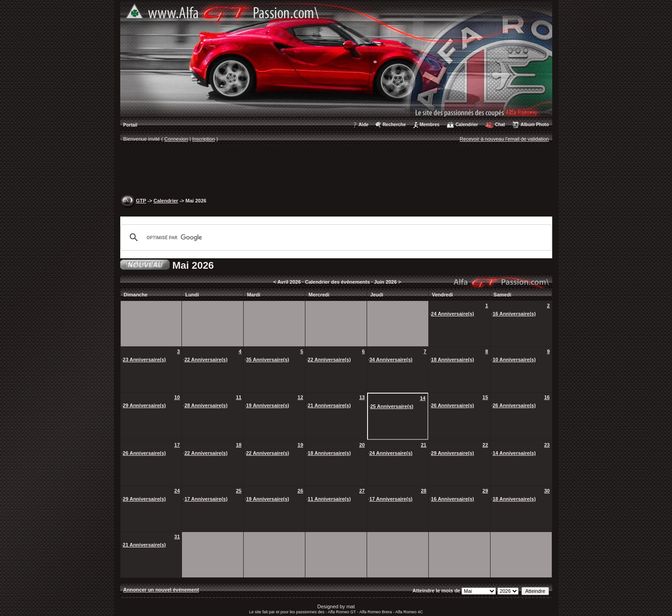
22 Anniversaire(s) (206, 360)
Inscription (204, 139)
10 (177, 397)
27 (362, 491)
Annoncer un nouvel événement (161, 590)
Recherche (394, 125)
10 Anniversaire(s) (514, 360)
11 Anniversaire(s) (329, 499)
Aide (363, 125)
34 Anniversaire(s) (391, 360)
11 (239, 397)
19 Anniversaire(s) (267, 405)
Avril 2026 (289, 282)
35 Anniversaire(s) (267, 360)
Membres (430, 125)
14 (422, 398)
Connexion (176, 139)
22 (485, 445)
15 (485, 397)
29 (485, 491)
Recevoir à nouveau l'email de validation (504, 139)
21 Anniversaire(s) (329, 405)
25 (239, 491)
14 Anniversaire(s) (514, 453)
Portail (130, 125)
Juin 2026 (385, 282)
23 (547, 445)
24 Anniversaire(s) (453, 314)
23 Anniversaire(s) (145, 360)
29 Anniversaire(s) (145, 405)
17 (177, 445)
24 (177, 491)
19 (300, 445)
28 (423, 491)
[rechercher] (335, 237)
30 (547, 491)
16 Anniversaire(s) (514, 314)
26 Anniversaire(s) (453, 405)
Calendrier (467, 125)
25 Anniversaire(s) (392, 406)
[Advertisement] (336, 171)
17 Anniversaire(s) (206, 499)
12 (300, 397)
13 (362, 397)
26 (300, 491)
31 (177, 537)
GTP (141, 201)
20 (362, 445)
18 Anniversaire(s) (453, 360)
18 (239, 445)
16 (547, 397)
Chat (500, 125)
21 (423, 445)
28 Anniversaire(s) (206, 405)
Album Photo (535, 125)
